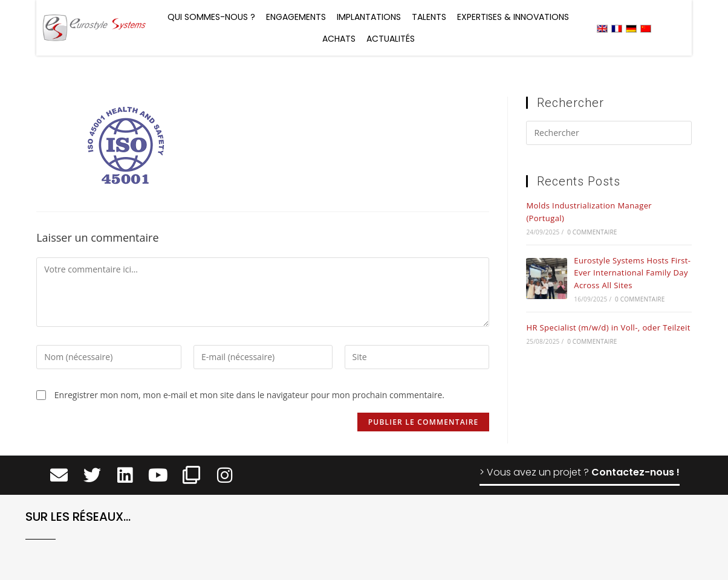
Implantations (369, 17)
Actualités (391, 39)
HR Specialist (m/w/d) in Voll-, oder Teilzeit (608, 327)
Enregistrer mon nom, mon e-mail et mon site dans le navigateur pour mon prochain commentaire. (249, 395)
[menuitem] (602, 28)
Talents (429, 17)
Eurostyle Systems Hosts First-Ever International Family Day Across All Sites (632, 273)
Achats (339, 39)
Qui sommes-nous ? (211, 17)
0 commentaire (592, 232)
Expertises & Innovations (513, 17)
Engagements (296, 17)
